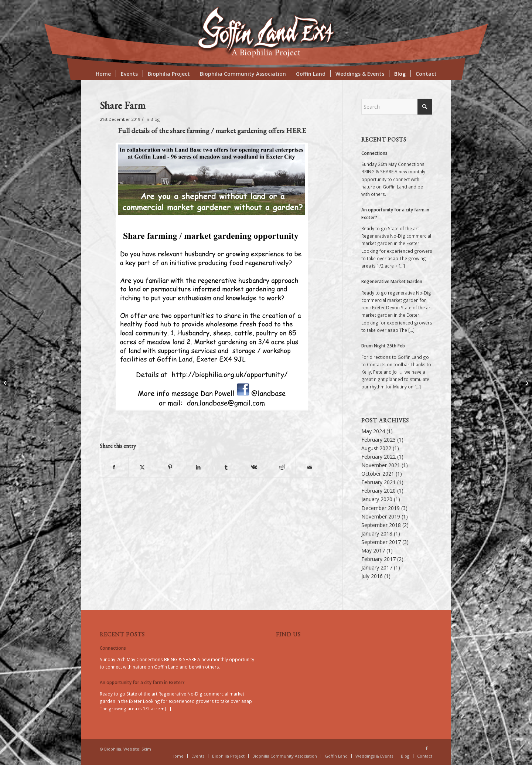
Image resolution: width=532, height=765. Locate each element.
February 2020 (378, 491)
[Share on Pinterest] (170, 467)
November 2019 (381, 516)
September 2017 (381, 542)
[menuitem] (103, 74)
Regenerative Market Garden (392, 281)
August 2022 (376, 448)
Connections (374, 153)
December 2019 (381, 508)
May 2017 (373, 550)
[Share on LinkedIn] (198, 467)
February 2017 (378, 559)
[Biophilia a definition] (526, 382)
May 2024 (373, 431)
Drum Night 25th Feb (383, 346)
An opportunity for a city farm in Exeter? (142, 682)
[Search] (397, 107)
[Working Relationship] (6, 382)
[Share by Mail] (310, 467)
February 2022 (378, 457)
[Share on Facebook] (114, 467)
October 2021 (378, 474)
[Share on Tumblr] (226, 467)
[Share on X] (142, 467)
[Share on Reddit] (282, 467)
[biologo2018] (266, 32)
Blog (155, 119)
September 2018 (381, 525)
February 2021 (378, 482)
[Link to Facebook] (427, 748)
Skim (146, 749)
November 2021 (381, 465)
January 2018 (377, 533)
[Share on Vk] (254, 467)
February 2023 (378, 440)
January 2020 (377, 499)
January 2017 (377, 567)
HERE (296, 130)
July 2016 (372, 576)
